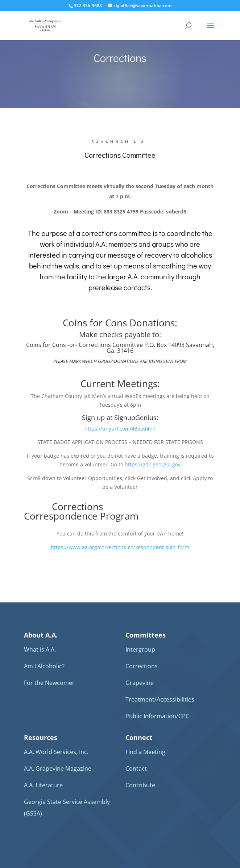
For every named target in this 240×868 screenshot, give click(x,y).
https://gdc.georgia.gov (153, 464)
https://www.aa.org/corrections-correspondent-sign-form (120, 547)
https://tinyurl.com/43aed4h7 (120, 429)
